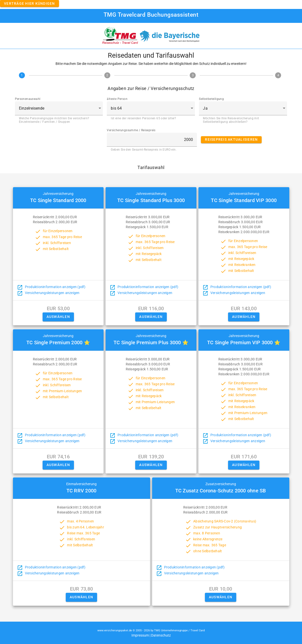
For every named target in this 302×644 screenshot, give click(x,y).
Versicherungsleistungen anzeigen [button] (52, 293)
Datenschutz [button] (161, 635)
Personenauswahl (28, 99)
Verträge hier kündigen (30, 3)
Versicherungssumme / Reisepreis (131, 130)
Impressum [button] (140, 635)
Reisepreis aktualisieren (231, 139)
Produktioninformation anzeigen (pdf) (55, 287)
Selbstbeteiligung (211, 99)
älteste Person (117, 99)
